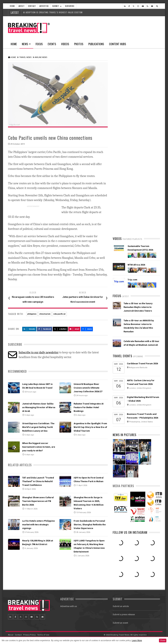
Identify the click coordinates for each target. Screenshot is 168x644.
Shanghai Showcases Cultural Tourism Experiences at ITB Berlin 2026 (38, 501)
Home (12, 6)
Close (163, 640)
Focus (39, 44)
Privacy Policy (29, 635)
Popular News (148, 126)
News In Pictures (125, 435)
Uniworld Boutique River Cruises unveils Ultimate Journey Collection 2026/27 (88, 388)
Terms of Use (43, 635)
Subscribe (70, 6)
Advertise (44, 6)
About (22, 6)
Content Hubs (118, 44)
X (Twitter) (60, 329)
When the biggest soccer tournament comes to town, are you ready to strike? (39, 447)
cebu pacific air (59, 314)
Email (74, 329)
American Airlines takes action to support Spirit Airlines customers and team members (141, 162)
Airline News (41, 57)
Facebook (45, 329)
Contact (32, 6)
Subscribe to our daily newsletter (39, 352)
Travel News (25, 57)
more (87, 329)
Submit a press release (124, 614)
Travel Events (122, 356)
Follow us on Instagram (130, 532)
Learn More (137, 640)
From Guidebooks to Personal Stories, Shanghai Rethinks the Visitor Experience (90, 525)
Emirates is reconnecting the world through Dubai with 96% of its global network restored (140, 202)
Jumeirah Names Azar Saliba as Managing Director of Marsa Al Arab (39, 407)
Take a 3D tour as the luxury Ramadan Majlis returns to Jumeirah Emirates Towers (138, 307)
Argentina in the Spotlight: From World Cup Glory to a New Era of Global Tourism (90, 427)
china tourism (45, 314)
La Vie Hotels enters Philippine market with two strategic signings (38, 525)
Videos (65, 44)
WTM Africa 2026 (136, 265)
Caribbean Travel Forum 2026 (142, 364)
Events (52, 44)
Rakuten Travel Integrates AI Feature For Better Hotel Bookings (89, 407)
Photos (79, 44)
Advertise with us (69, 606)
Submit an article (121, 606)
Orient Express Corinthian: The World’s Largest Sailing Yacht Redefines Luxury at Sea (38, 427)
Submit (57, 6)
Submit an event (120, 623)
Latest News (124, 126)
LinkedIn (29, 329)
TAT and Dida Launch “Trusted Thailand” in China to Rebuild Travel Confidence (38, 481)
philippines (32, 314)
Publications (96, 44)
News (26, 45)
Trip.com (132, 280)
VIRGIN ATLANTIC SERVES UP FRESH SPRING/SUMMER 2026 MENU (139, 182)
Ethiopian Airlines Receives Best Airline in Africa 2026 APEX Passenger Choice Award (141, 221)
